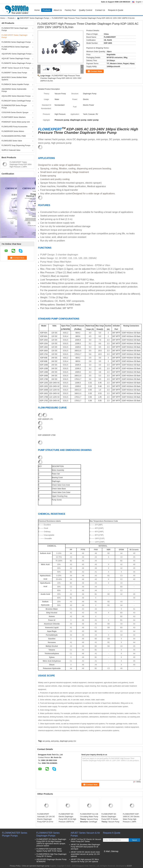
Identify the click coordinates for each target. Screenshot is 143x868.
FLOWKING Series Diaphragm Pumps (16, 42)
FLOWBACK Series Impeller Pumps (15, 84)
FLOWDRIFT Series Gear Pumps (14, 73)
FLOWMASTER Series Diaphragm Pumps (15, 29)
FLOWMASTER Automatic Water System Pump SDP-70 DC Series (49, 850)
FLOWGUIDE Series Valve (12, 141)
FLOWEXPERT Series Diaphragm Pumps (33, 18)
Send (134, 840)
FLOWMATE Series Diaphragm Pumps (16, 63)
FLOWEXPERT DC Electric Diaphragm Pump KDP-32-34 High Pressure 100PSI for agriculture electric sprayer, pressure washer (67, 822)
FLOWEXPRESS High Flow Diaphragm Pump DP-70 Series (51, 855)
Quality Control (86, 10)
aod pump (55, 741)
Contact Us (100, 10)
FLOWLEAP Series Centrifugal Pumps (16, 101)
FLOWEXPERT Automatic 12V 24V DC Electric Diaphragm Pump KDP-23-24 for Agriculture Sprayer (46, 819)
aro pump (46, 741)
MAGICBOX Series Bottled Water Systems (14, 79)
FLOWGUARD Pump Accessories (14, 127)
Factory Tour (70, 10)
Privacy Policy (15, 866)
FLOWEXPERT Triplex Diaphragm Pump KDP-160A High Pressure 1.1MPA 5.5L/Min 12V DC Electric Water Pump (21, 167)
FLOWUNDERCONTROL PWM (14, 136)
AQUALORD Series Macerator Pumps (16, 96)
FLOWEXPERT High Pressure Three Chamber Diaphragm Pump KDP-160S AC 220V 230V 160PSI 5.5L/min (61, 78)
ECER (129, 866)
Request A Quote (116, 10)
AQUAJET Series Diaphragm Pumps (16, 59)
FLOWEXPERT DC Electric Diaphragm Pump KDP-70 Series (110, 817)
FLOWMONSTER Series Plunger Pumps (14, 107)
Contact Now (96, 71)
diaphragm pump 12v (68, 741)
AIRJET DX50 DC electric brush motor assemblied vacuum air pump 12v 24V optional (85, 854)
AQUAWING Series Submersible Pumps (14, 90)
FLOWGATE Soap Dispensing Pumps (16, 145)
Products (47, 10)
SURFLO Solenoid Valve (11, 150)
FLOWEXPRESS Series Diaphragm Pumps (15, 48)
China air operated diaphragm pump (36, 866)
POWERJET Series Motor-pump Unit (16, 122)
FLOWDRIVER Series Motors (13, 131)
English (139, 2)
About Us (58, 10)
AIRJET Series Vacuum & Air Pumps (15, 68)
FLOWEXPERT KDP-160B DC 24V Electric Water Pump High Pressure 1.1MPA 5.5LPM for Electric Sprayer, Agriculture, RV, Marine (131, 822)
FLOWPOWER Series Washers (14, 117)
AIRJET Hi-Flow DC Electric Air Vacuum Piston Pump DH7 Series (86, 840)
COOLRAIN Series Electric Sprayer (15, 112)
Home (37, 10)
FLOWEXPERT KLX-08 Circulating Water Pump (89, 815)
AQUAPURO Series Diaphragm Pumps (17, 54)
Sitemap (115, 851)
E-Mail (107, 851)
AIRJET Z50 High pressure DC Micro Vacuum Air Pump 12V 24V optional (85, 861)
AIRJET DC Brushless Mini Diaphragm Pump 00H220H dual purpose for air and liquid (85, 847)
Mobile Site (108, 855)
